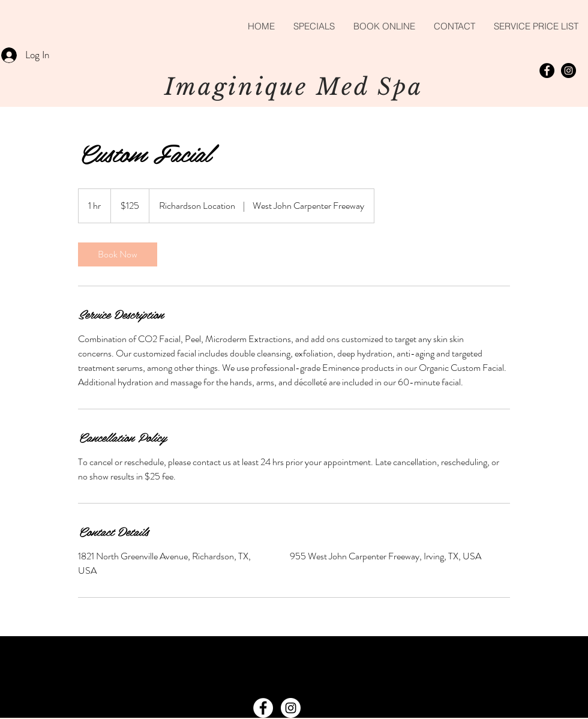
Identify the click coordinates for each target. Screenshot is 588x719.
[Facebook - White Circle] (263, 708)
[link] (118, 254)
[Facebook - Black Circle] (547, 71)
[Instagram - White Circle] (291, 708)
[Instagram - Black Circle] (568, 71)
